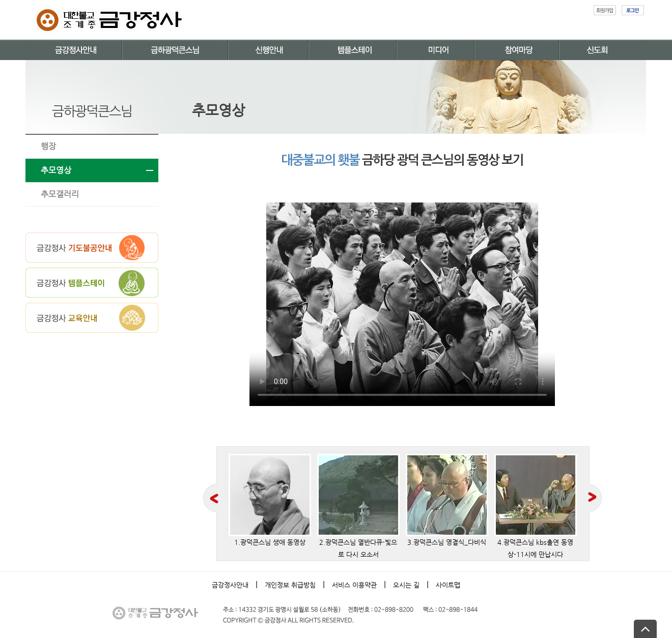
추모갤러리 (60, 194)
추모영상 (56, 170)
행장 (48, 146)
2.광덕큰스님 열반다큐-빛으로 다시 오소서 (358, 506)
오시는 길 (406, 585)
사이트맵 (448, 585)
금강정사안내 (230, 585)
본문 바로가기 (0, 0)
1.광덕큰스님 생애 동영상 (270, 500)
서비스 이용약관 (354, 585)
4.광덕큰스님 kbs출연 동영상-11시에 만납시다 (536, 506)
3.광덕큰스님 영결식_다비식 (447, 500)
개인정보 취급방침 (290, 585)
